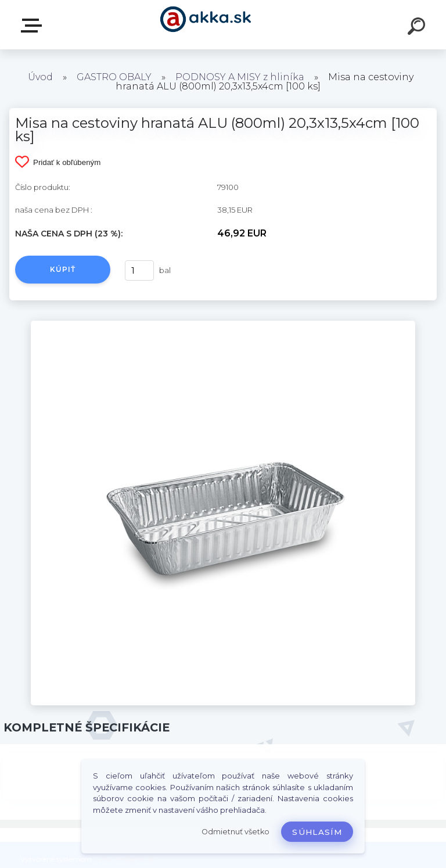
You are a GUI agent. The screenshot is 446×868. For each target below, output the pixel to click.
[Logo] (206, 25)
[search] (418, 28)
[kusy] (139, 270)
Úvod (40, 77)
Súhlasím (317, 832)
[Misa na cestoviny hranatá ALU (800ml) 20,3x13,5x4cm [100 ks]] (223, 325)
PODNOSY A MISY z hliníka (240, 77)
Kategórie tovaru (34, 26)
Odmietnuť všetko (235, 832)
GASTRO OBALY (114, 77)
